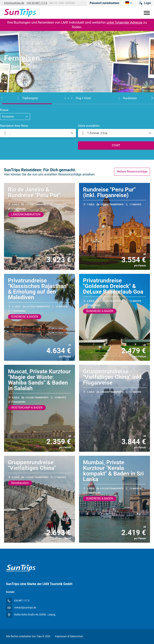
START (116, 145)
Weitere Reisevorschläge (132, 171)
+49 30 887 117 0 (37, 3)
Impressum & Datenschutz (69, 636)
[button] (2, 98)
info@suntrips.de (14, 3)
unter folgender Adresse (124, 22)
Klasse (4, 110)
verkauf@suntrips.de (25, 608)
